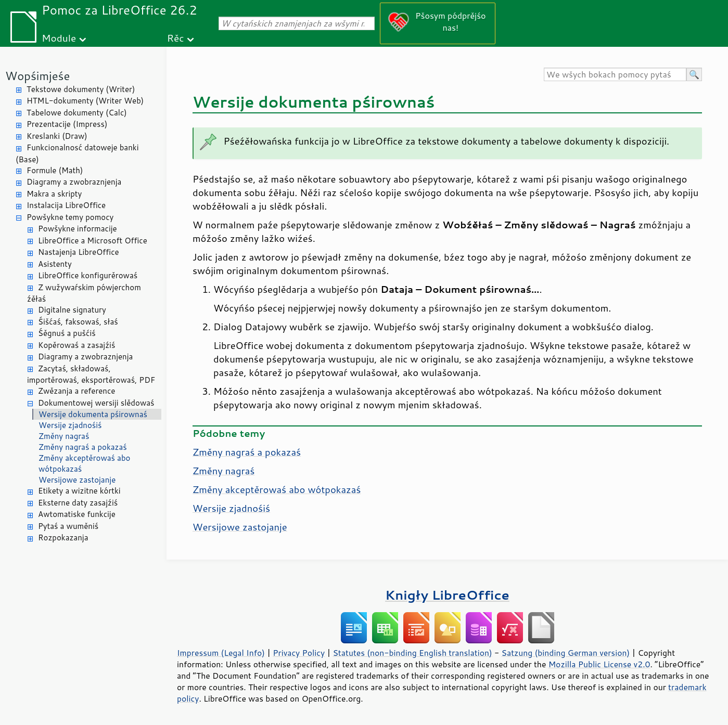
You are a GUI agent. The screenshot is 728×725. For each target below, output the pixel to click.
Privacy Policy (299, 653)
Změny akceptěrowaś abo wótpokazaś (84, 463)
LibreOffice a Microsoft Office (93, 241)
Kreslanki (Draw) (57, 136)
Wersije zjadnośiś (70, 425)
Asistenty (55, 264)
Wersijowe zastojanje (77, 480)
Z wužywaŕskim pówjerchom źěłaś (84, 293)
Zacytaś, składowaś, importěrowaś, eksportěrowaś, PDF (91, 374)
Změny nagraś (64, 436)
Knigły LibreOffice (447, 595)
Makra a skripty (54, 194)
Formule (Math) (55, 170)
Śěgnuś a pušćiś (67, 333)
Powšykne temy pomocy (70, 217)
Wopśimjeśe (37, 76)
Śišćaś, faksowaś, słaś (78, 322)
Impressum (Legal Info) (221, 653)
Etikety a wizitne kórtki (79, 491)
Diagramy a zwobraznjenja (74, 182)
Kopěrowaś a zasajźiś (76, 345)
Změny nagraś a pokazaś (83, 447)
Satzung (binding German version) (566, 653)
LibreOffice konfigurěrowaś (88, 275)
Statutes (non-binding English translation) (412, 653)
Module (59, 38)
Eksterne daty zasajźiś (78, 503)
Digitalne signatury (72, 310)
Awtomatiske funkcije (77, 514)
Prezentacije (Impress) (67, 124)
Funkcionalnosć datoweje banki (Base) (77, 153)
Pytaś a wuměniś (68, 526)
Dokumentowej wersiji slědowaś (96, 403)
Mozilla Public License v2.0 (599, 664)
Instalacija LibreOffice (66, 205)
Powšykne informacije (78, 229)
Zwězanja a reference (76, 391)
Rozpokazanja (63, 538)
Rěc (176, 38)
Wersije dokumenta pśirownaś (93, 414)
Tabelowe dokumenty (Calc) (77, 113)
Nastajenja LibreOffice (79, 252)
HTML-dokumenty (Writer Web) (85, 101)
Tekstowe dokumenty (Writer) (81, 89)
